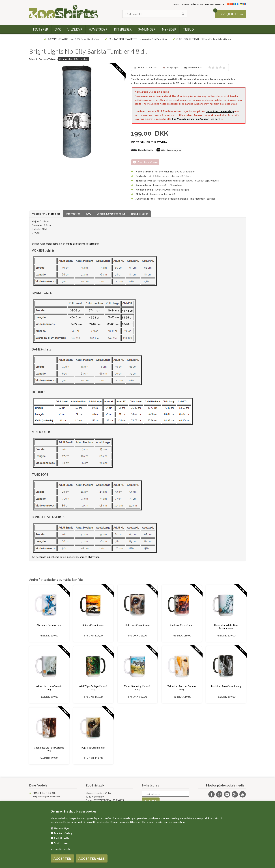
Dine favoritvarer (215, 4)
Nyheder (169, 29)
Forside (176, 4)
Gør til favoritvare (148, 162)
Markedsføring (63, 833)
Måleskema (197, 4)
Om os (186, 4)
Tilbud (188, 29)
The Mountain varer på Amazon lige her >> (197, 119)
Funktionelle (62, 838)
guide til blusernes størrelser (82, 244)
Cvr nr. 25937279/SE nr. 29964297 (105, 800)
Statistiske (61, 843)
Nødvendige (61, 828)
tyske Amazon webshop (220, 111)
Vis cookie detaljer (61, 849)
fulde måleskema (49, 244)
